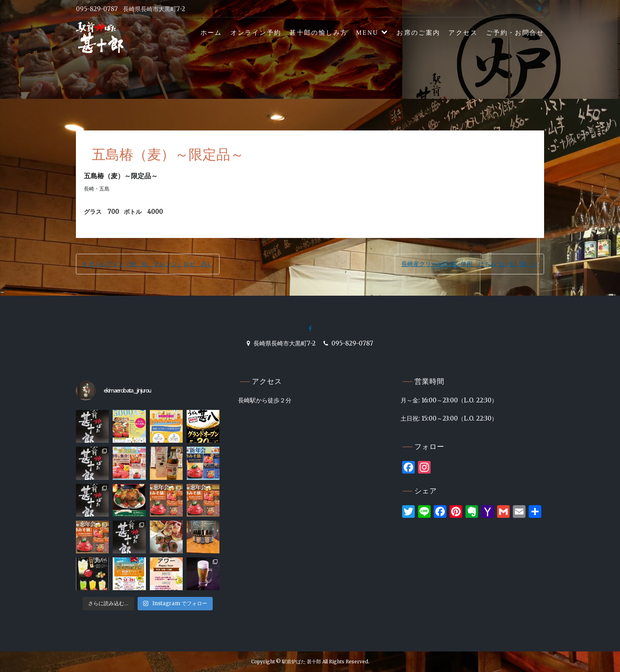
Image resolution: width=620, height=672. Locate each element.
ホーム (211, 33)
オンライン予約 (256, 33)
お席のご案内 (418, 33)
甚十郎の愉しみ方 (319, 33)
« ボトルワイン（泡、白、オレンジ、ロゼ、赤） (148, 264)
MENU (367, 33)
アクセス (463, 33)
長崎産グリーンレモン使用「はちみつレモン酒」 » (469, 264)
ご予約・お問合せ (515, 33)
